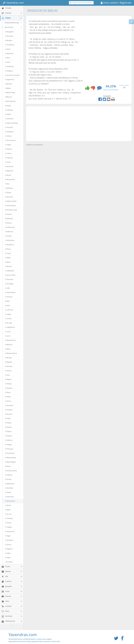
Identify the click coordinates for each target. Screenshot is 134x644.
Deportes (9, 171)
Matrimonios (11, 340)
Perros (8, 401)
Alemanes (9, 53)
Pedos (8, 397)
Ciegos (8, 145)
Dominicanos (11, 205)
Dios (7, 184)
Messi (8, 349)
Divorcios (9, 197)
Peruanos (9, 405)
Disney (8, 192)
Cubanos (9, 158)
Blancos (9, 97)
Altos (8, 58)
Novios (8, 371)
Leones (8, 318)
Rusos (8, 466)
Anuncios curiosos (12, 75)
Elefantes (9, 219)
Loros (8, 336)
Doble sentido (11, 201)
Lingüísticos (10, 327)
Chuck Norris (11, 140)
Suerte (8, 492)
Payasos (9, 388)
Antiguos (9, 71)
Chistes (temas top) (13, 23)
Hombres (9, 279)
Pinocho (9, 414)
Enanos (8, 223)
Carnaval (9, 127)
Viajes (8, 553)
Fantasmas (10, 240)
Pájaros (8, 379)
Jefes (7, 301)
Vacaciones (10, 531)
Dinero (8, 175)
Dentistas (9, 166)
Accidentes (10, 45)
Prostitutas (10, 453)
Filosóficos (10, 245)
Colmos (9, 153)
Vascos (8, 544)
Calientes (9, 110)
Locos (8, 331)
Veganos (9, 549)
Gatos (8, 262)
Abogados (9, 32)
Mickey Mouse (11, 353)
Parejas (8, 384)
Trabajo (9, 527)
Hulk (7, 288)
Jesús (8, 305)
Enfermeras (10, 227)
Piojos (8, 418)
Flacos (8, 249)
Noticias (9, 366)
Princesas (9, 449)
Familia (8, 236)
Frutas (8, 253)
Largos (8, 314)
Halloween (10, 271)
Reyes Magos (11, 462)
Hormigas (9, 284)
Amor (8, 62)
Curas (8, 162)
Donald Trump (11, 210)
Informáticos (10, 292)
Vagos (8, 536)
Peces (8, 392)
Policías (8, 436)
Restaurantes (11, 458)
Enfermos (9, 232)
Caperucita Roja (12, 123)
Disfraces (9, 188)
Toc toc (8, 514)
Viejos (8, 557)
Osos (8, 375)
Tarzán (8, 505)
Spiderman (10, 484)
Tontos (8, 523)
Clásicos (9, 149)
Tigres (8, 510)
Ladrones (9, 310)
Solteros (9, 475)
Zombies (9, 562)
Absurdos (9, 36)
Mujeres (9, 362)
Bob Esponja (10, 101)
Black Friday (10, 92)
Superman (10, 497)
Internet (9, 297)
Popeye (9, 444)
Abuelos (9, 40)
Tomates (9, 518)
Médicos (9, 345)
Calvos (8, 114)
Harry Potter (10, 275)
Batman (9, 84)
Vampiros (9, 540)
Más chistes (12, 27)
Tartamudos (10, 501)
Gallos (8, 258)
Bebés (8, 88)
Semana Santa (11, 471)
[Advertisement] (79, 124)
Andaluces (10, 66)
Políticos (9, 440)
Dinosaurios (10, 179)
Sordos (8, 479)
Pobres (8, 431)
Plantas (8, 427)
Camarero (9, 119)
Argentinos (10, 79)
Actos (8, 49)
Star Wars (9, 488)
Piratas (8, 423)
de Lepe (9, 323)
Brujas (8, 106)
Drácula (9, 214)
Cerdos (8, 136)
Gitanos (9, 266)
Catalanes (9, 132)
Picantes (9, 410)
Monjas (8, 358)
